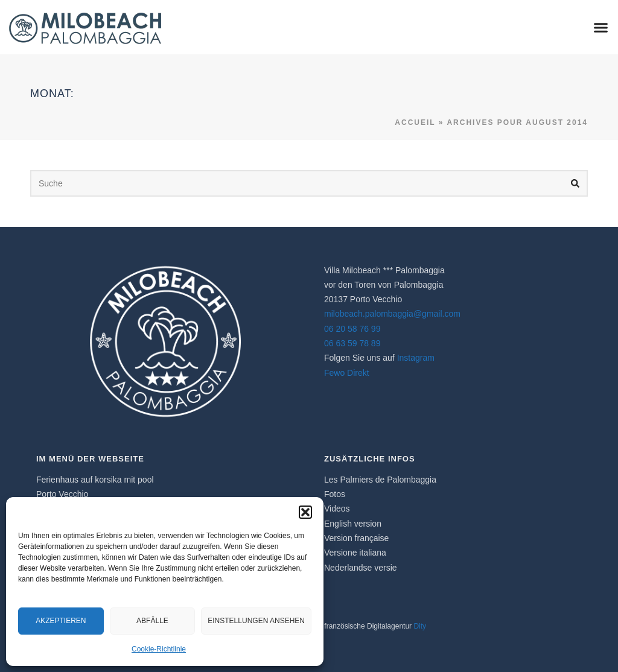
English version (353, 524)
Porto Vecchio (62, 494)
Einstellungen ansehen (256, 621)
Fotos (335, 494)
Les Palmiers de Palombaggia (380, 480)
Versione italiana (355, 553)
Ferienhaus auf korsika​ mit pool (95, 480)
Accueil (415, 122)
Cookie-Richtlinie (159, 649)
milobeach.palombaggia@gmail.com (392, 314)
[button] (305, 512)
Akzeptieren (61, 621)
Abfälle (152, 621)
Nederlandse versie (361, 568)
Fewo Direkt (347, 373)
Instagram (416, 358)
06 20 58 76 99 (352, 329)
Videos (337, 509)
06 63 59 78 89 (352, 343)
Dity (420, 626)
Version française (356, 538)
